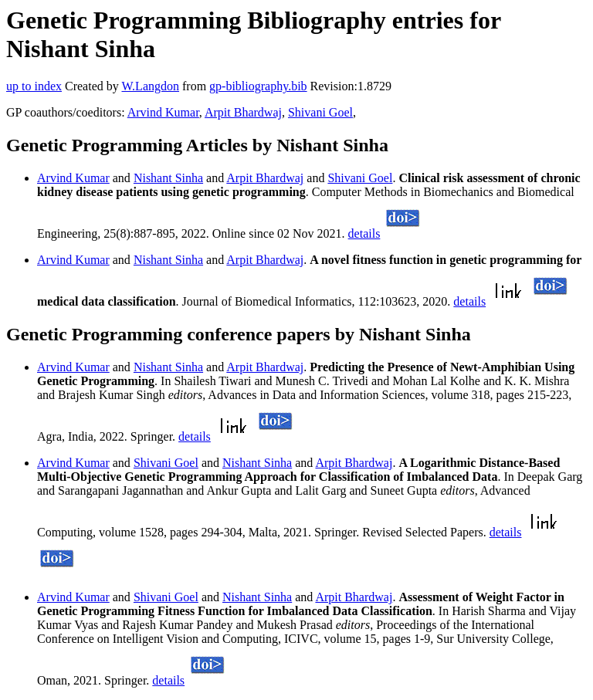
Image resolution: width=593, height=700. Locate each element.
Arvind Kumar (163, 112)
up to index (34, 86)
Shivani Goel (320, 112)
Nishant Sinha (168, 178)
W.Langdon (150, 86)
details (364, 233)
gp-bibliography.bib (258, 86)
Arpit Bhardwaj (243, 112)
